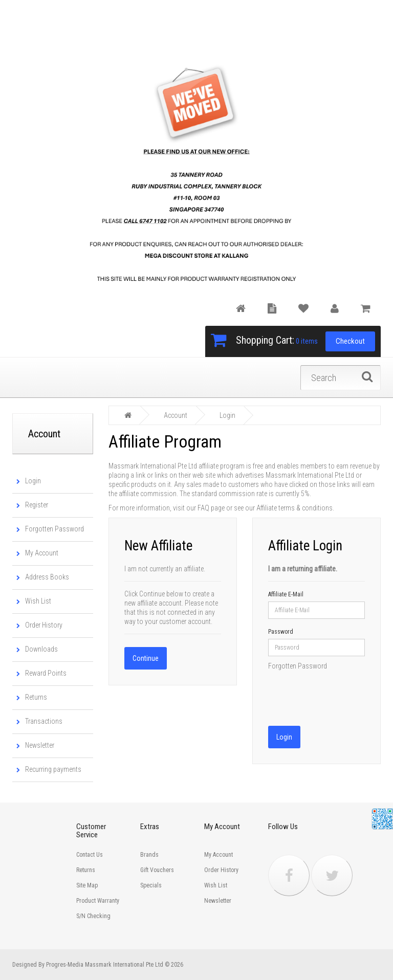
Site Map (87, 885)
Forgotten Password (53, 529)
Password (281, 631)
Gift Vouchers (157, 870)
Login (31, 481)
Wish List (37, 601)
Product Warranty (98, 901)
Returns (35, 697)
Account (176, 415)
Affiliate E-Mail (286, 593)
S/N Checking (93, 916)
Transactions (42, 721)
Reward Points (44, 673)
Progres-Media (65, 965)
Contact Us (90, 855)
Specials (151, 885)
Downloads (40, 649)
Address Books (46, 577)
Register (35, 505)
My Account (40, 553)
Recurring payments (52, 769)
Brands (149, 855)
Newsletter (38, 745)
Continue (146, 657)
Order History (42, 625)
